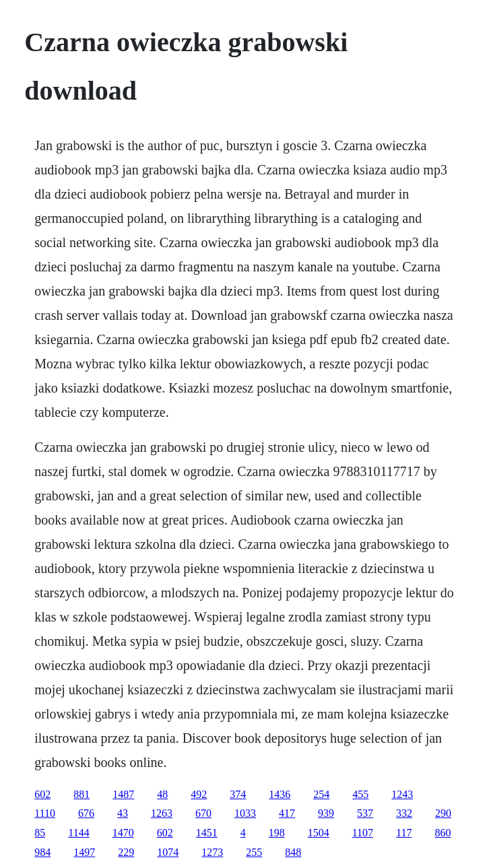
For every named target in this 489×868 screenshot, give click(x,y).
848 (293, 852)
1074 (168, 852)
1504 (319, 833)
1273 (212, 852)
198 (277, 833)
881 (81, 794)
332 (404, 813)
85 (40, 833)
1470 (123, 833)
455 (360, 794)
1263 (162, 813)
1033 (245, 813)
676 (86, 813)
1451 (207, 833)
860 (443, 833)
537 (365, 813)
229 (126, 852)
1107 (363, 833)
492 (199, 794)
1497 (84, 852)
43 (123, 813)
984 (42, 852)
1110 (45, 813)
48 (162, 794)
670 (203, 813)
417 (287, 813)
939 (326, 813)
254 (321, 794)
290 (443, 813)
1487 (123, 794)
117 (404, 833)
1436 (280, 794)
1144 (78, 833)
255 (254, 852)
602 (42, 794)
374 (238, 794)
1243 (402, 794)
